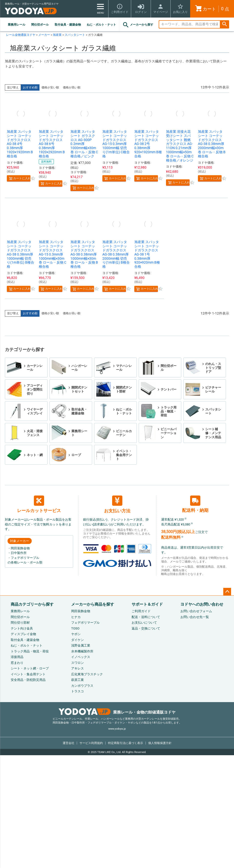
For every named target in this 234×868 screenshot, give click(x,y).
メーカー (44, 35)
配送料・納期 (195, 504)
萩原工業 (78, 680)
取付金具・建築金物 (68, 25)
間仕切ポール (40, 25)
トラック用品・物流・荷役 (30, 651)
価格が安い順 (50, 87)
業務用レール (17, 25)
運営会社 (68, 743)
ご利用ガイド (141, 611)
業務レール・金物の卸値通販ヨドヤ (117, 712)
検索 (224, 24)
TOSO (75, 628)
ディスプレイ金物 (23, 634)
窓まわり (17, 663)
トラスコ (78, 691)
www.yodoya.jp (117, 729)
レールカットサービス (39, 504)
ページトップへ (227, 592)
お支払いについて (144, 623)
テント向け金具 (22, 628)
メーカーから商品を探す (93, 604)
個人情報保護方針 (160, 743)
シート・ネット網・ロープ (30, 668)
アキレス (78, 668)
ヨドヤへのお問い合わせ (202, 604)
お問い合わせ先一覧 (195, 617)
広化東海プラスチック (87, 674)
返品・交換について (146, 628)
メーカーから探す (138, 25)
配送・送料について (146, 617)
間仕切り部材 (20, 623)
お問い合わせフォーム (196, 611)
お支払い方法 (117, 504)
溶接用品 (17, 657)
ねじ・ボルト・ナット (101, 25)
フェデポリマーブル (85, 623)
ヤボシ (76, 634)
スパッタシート (75, 35)
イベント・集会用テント (28, 674)
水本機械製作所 (82, 651)
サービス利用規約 (91, 743)
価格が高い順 (72, 87)
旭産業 (57, 35)
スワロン (78, 663)
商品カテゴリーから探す (32, 604)
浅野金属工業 (81, 645)
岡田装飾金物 (81, 611)
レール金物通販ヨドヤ (21, 35)
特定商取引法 (126, 743)
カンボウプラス (82, 686)
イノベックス (81, 657)
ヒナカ (76, 617)
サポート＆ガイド (147, 604)
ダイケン (78, 640)
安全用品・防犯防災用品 (28, 680)
